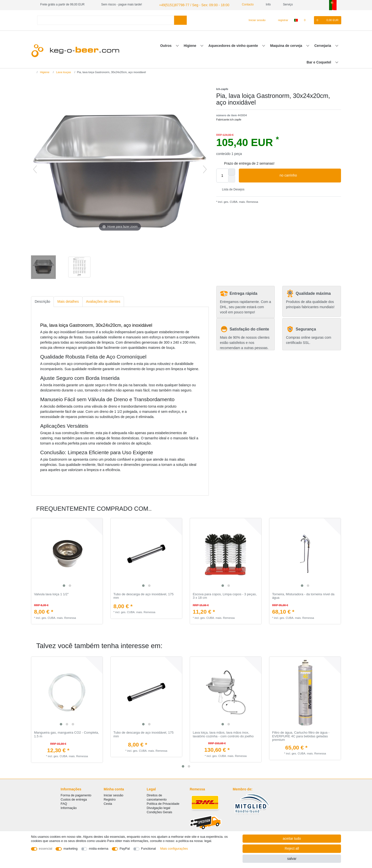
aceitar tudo (292, 838)
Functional (149, 849)
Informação (69, 807)
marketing (71, 849)
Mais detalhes (68, 301)
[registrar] (280, 20)
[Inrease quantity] (232, 171)
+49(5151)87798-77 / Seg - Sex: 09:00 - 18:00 (189, 4)
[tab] (42, 301)
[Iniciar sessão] (255, 20)
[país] (296, 20)
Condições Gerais (160, 811)
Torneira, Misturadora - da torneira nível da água (303, 595)
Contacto (239, 4)
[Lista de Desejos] (307, 20)
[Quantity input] (222, 175)
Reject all (292, 848)
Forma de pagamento (76, 794)
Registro (110, 798)
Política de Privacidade (163, 803)
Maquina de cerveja (287, 45)
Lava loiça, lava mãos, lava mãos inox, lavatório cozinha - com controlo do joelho (223, 734)
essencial (46, 849)
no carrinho (308, 175)
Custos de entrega (74, 798)
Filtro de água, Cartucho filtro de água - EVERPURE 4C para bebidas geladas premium (301, 735)
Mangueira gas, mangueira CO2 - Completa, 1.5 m (66, 734)
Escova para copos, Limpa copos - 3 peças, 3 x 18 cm (225, 595)
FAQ (64, 803)
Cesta (108, 803)
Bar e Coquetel (319, 61)
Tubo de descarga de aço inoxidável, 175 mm (143, 595)
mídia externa (98, 849)
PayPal (125, 849)
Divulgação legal (159, 807)
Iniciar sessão (113, 794)
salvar (292, 859)
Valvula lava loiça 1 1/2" (51, 594)
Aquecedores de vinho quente (234, 45)
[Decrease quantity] (232, 178)
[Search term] (106, 19)
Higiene (190, 45)
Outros (166, 45)
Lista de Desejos (231, 189)
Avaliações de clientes (103, 301)
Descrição (42, 301)
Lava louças (63, 71)
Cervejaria (323, 45)
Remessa (252, 201)
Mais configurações (174, 849)
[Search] (180, 19)
